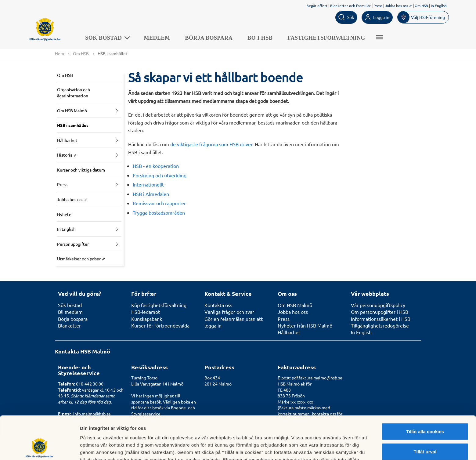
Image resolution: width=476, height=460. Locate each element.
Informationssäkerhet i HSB (381, 319)
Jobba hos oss (293, 312)
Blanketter (69, 325)
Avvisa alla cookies (425, 433)
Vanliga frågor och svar (229, 312)
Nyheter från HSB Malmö (305, 325)
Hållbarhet (67, 140)
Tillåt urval (425, 413)
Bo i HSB (260, 38)
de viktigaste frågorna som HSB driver (211, 144)
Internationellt (148, 184)
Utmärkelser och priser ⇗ (81, 259)
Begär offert (317, 5)
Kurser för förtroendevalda (160, 325)
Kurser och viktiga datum (81, 170)
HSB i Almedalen (151, 194)
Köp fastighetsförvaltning (159, 305)
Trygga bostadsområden (159, 212)
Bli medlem (70, 312)
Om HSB (421, 5)
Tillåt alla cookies (425, 393)
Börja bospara (209, 38)
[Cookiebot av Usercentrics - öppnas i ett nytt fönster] (40, 448)
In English (439, 5)
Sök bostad (107, 38)
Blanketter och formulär (350, 5)
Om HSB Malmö (72, 110)
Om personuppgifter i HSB (380, 312)
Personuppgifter (73, 244)
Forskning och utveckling (160, 175)
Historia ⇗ (67, 155)
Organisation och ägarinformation (74, 92)
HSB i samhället (73, 125)
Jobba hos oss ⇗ (398, 5)
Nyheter (65, 214)
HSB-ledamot (146, 312)
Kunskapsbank (147, 319)
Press (378, 5)
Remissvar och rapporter (159, 203)
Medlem (157, 38)
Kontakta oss (218, 305)
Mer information (325, 448)
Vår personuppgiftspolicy (378, 305)
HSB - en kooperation (156, 166)
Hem (60, 53)
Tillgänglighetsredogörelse (380, 325)
